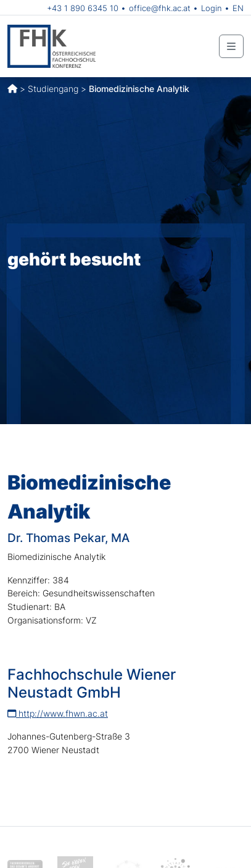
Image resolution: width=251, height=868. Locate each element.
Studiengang (53, 89)
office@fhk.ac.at (160, 8)
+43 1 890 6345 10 (83, 8)
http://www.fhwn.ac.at (58, 713)
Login (212, 8)
